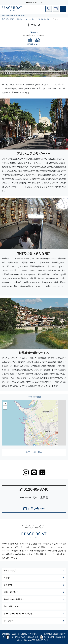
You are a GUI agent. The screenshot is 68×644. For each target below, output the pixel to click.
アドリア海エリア (43, 19)
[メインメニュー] (63, 9)
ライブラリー (34, 621)
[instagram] (26, 472)
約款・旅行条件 (34, 592)
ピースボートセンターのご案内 (34, 614)
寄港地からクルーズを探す (26, 19)
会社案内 (34, 585)
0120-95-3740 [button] (34, 489)
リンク (34, 578)
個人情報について (34, 606)
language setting (33, 2)
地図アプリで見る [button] (34, 452)
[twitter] (42, 472)
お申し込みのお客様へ (34, 599)
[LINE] (34, 472)
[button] (5, 404)
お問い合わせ (34, 509)
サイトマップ (34, 571)
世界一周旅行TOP (8, 19)
